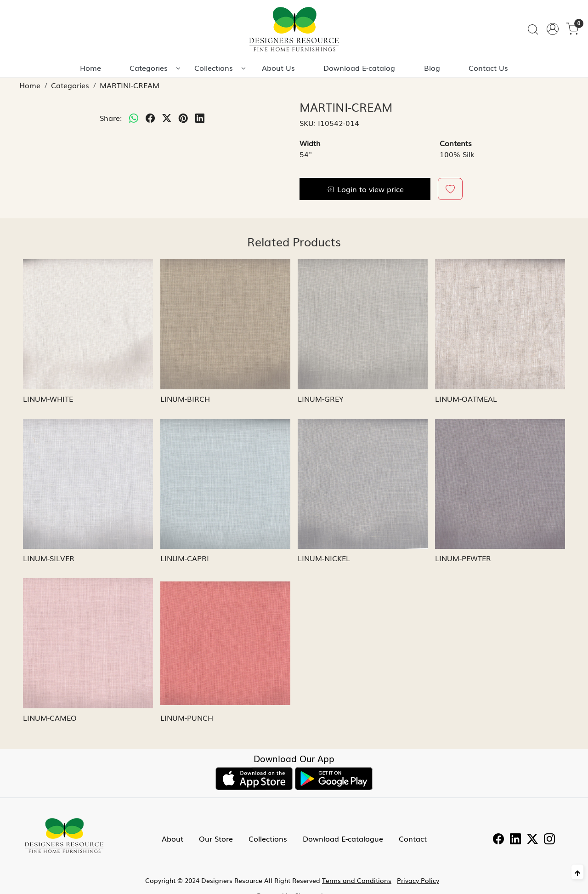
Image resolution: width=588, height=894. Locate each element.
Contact (413, 838)
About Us (278, 68)
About (172, 838)
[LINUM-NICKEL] (363, 484)
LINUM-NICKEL (324, 558)
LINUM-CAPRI (185, 558)
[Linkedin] (515, 840)
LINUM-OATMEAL (466, 399)
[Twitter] (532, 840)
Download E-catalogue (343, 838)
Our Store (216, 838)
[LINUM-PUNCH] (225, 643)
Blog (432, 68)
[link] (533, 29)
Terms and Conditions (357, 880)
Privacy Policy (418, 880)
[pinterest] (183, 118)
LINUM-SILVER (49, 558)
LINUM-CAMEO (50, 717)
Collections (220, 68)
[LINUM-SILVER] (88, 484)
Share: (111, 118)
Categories (155, 68)
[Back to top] (577, 872)
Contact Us (488, 68)
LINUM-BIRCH (185, 399)
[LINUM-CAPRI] (225, 484)
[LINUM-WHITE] (88, 324)
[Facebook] (498, 840)
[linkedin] (200, 118)
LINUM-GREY (321, 399)
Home (90, 68)
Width (310, 143)
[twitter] (167, 118)
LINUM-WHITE (48, 399)
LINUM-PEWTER (463, 558)
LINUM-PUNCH (187, 717)
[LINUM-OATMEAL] (500, 324)
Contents (456, 143)
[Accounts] (553, 29)
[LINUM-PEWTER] (500, 484)
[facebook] (150, 118)
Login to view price (365, 189)
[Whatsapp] (134, 118)
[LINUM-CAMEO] (88, 643)
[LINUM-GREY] (363, 324)
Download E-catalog (359, 68)
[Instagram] (549, 840)
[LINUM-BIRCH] (225, 324)
